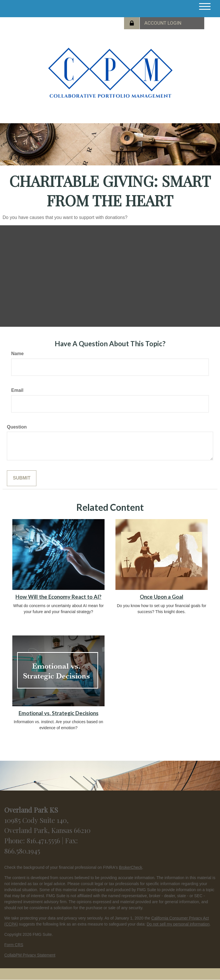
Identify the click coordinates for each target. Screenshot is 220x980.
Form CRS (14, 945)
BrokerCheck (130, 867)
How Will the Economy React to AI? (58, 597)
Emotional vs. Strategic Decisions (59, 713)
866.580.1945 (22, 851)
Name (17, 354)
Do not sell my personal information (178, 924)
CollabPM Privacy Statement (30, 955)
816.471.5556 (44, 840)
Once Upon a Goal (162, 597)
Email (17, 390)
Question (17, 427)
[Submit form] (22, 478)
